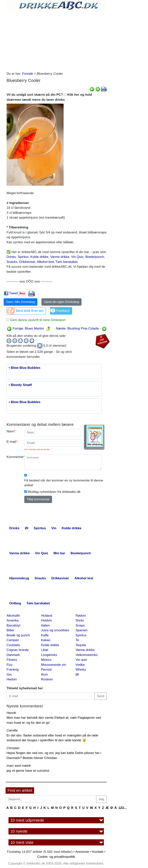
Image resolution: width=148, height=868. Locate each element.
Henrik (11, 713)
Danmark (13, 655)
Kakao (46, 640)
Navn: (11, 431)
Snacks (12, 262)
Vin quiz (81, 660)
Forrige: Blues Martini (25, 328)
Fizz (10, 665)
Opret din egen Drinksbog (61, 302)
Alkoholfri (13, 616)
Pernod (46, 670)
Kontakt (98, 852)
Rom (45, 675)
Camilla (12, 730)
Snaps (80, 625)
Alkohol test (45, 262)
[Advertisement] (57, 40)
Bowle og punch (18, 635)
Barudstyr (14, 625)
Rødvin (81, 616)
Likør (45, 650)
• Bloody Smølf (20, 385)
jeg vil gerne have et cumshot (28, 771)
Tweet (13, 293)
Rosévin (47, 679)
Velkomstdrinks (87, 655)
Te (77, 640)
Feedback (63, 311)
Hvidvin (46, 620)
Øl (77, 675)
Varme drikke (60, 257)
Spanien (82, 630)
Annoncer (82, 852)
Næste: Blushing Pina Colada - (81, 328)
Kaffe (45, 635)
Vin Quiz (77, 257)
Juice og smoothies (55, 630)
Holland (47, 616)
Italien (45, 625)
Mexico (46, 660)
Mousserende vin (53, 665)
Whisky (81, 670)
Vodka (80, 665)
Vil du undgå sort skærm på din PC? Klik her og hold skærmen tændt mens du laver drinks (49, 97)
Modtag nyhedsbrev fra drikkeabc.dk (54, 492)
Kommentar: (14, 457)
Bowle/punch (95, 257)
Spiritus (23, 257)
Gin (9, 675)
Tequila (81, 645)
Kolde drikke (40, 257)
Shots (80, 620)
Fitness (12, 660)
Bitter (10, 630)
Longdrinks (49, 655)
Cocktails (13, 645)
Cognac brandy (18, 650)
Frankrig (13, 670)
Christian (13, 748)
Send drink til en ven (30, 311)
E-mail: (12, 442)
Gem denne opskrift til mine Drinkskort (37, 320)
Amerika (13, 620)
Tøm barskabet (66, 262)
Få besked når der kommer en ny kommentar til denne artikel (64, 483)
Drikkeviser (27, 262)
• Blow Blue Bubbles (25, 368)
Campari (13, 640)
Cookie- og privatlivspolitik (56, 857)
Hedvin (12, 679)
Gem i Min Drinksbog (21, 302)
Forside (28, 74)
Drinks (11, 257)
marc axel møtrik (19, 766)
